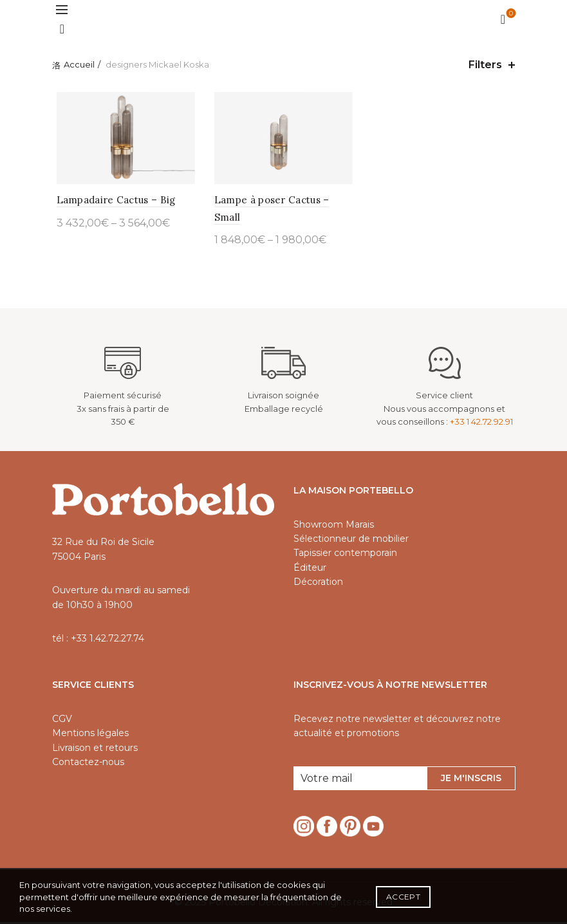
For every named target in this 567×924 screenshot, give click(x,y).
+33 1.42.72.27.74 (107, 640)
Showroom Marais (334, 526)
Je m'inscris (471, 780)
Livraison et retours (95, 750)
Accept (403, 897)
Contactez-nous (88, 764)
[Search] (62, 29)
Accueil (79, 64)
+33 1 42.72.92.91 (481, 424)
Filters (485, 65)
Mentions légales (90, 735)
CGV (62, 721)
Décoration (318, 584)
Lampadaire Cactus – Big (112, 202)
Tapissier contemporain (345, 555)
